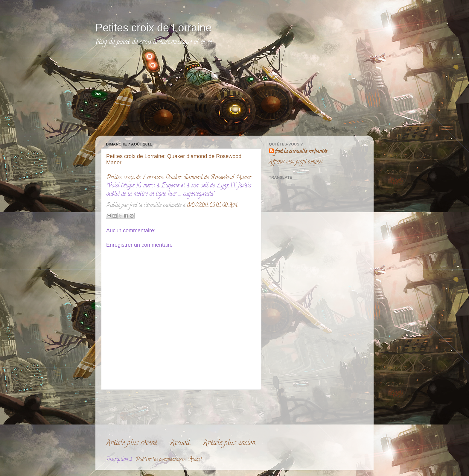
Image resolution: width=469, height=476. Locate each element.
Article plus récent (131, 444)
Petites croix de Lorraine (153, 28)
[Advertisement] (146, 95)
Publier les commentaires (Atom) (169, 460)
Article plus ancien (229, 444)
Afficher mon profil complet (296, 162)
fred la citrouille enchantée (301, 152)
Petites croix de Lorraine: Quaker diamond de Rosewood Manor (179, 178)
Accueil (180, 444)
